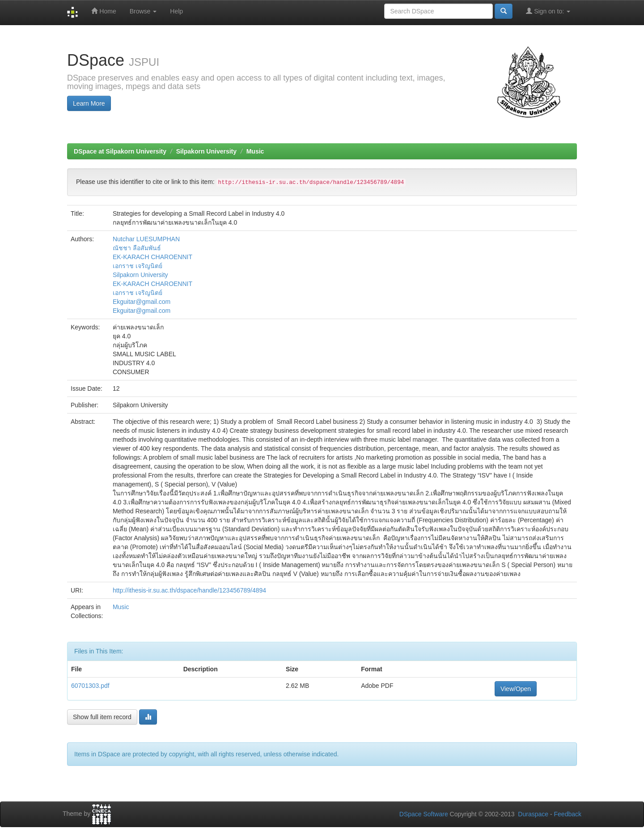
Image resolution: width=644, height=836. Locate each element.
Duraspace (533, 814)
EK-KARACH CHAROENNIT (153, 257)
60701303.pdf (90, 686)
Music (255, 151)
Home (104, 11)
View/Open (516, 689)
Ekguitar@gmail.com (142, 302)
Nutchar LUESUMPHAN (146, 239)
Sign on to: (548, 11)
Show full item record (102, 717)
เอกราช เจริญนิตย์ (138, 266)
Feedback (568, 814)
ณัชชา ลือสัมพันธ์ (137, 248)
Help (176, 11)
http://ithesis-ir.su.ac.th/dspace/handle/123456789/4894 (189, 590)
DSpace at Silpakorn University (120, 151)
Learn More (89, 103)
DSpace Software (424, 814)
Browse (143, 11)
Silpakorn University (206, 151)
